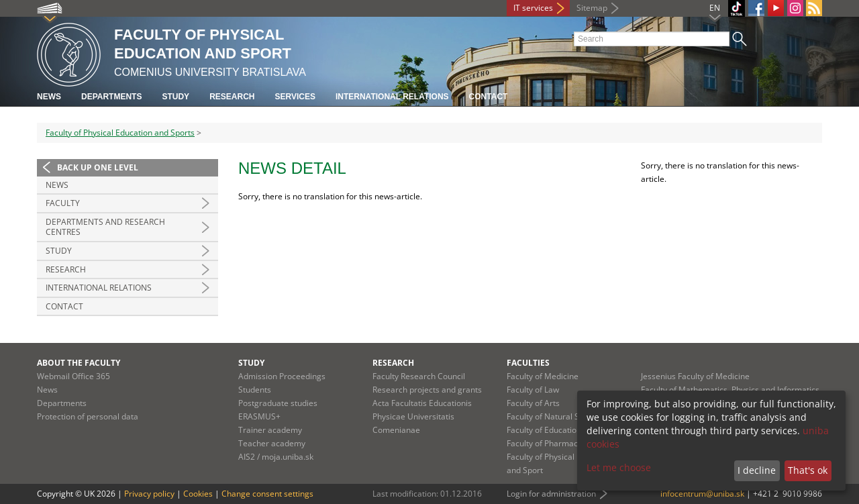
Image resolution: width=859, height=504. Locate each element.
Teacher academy (272, 443)
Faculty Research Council (419, 376)
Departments (111, 97)
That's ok (808, 470)
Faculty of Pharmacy (544, 443)
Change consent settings (267, 494)
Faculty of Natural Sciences (557, 416)
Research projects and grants (427, 390)
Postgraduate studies (278, 403)
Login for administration (551, 494)
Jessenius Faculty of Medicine (695, 376)
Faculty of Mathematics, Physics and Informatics (730, 390)
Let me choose (619, 467)
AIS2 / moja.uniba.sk (276, 457)
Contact (489, 97)
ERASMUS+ (259, 416)
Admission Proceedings (282, 376)
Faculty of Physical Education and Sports (120, 133)
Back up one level (98, 167)
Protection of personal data (88, 416)
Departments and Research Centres (105, 227)
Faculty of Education (544, 430)
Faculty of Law (533, 390)
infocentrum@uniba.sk (702, 494)
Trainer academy (270, 430)
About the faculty (79, 363)
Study (175, 97)
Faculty (63, 203)
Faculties (528, 363)
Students (255, 390)
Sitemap (592, 8)
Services (295, 97)
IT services (533, 8)
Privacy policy (149, 494)
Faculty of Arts (533, 403)
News (49, 97)
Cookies (198, 494)
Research (232, 97)
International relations (392, 97)
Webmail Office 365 (73, 376)
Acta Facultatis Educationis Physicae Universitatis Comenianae (422, 416)
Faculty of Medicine (543, 376)
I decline (757, 470)
